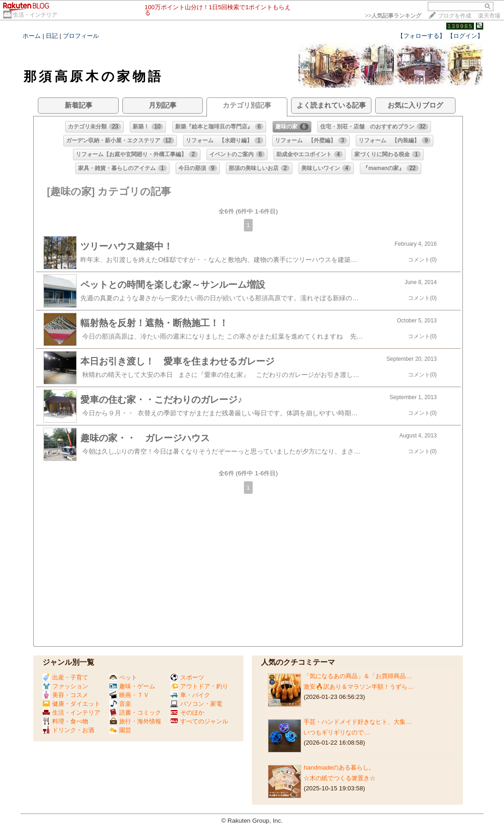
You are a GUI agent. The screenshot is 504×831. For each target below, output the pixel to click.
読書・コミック (135, 713)
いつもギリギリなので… (337, 732)
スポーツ (187, 677)
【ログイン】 (465, 36)
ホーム (32, 36)
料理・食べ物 (65, 721)
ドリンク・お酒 (68, 730)
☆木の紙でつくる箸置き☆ (340, 778)
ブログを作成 (455, 16)
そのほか (187, 713)
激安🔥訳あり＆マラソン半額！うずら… (358, 687)
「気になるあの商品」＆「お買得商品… (358, 676)
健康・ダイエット (71, 704)
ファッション (65, 686)
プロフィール (81, 36)
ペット (123, 677)
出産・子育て (65, 677)
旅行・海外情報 (135, 721)
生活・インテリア (35, 15)
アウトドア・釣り (199, 686)
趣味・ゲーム (132, 686)
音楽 (120, 704)
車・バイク (190, 695)
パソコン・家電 (196, 704)
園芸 (120, 730)
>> (393, 16)
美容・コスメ (65, 695)
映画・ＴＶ (129, 695)
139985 (460, 26)
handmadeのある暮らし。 (339, 767)
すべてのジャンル (199, 721)
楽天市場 (489, 16)
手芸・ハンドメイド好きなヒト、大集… (358, 722)
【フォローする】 (421, 36)
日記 (52, 36)
